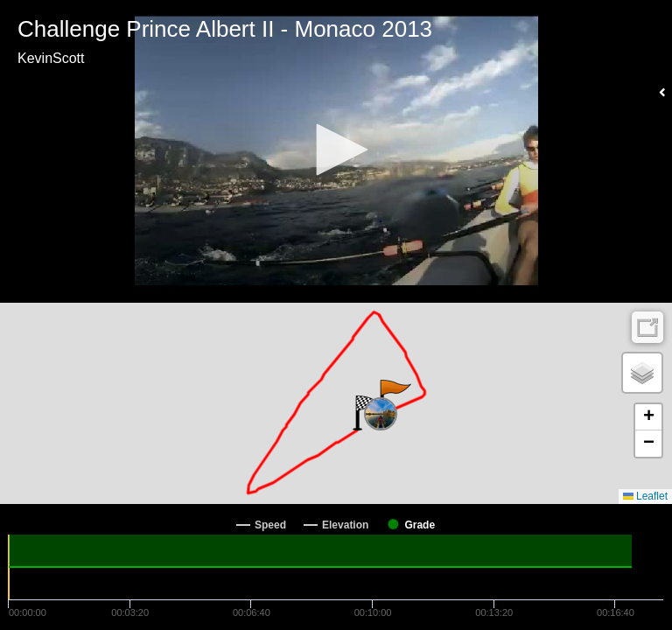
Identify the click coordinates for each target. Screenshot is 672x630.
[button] (336, 150)
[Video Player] (336, 151)
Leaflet (645, 496)
